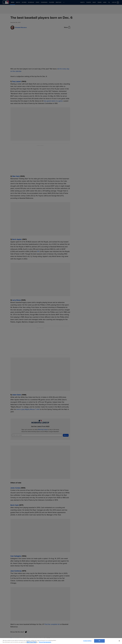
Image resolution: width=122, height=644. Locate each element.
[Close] (119, 641)
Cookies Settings (87, 641)
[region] (61, 641)
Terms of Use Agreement (45, 642)
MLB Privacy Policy (32, 642)
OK (99, 641)
